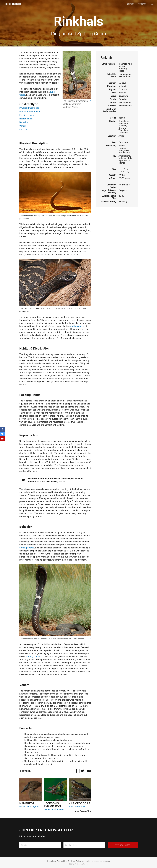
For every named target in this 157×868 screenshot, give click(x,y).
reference (142, 4)
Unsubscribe (97, 861)
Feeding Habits (27, 115)
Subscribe (86, 861)
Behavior (24, 122)
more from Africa (83, 811)
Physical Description (29, 108)
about (13, 4)
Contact (107, 861)
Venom (23, 126)
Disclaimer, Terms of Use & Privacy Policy (64, 861)
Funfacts (24, 130)
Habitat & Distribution (30, 111)
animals (131, 4)
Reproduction (26, 119)
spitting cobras (78, 326)
